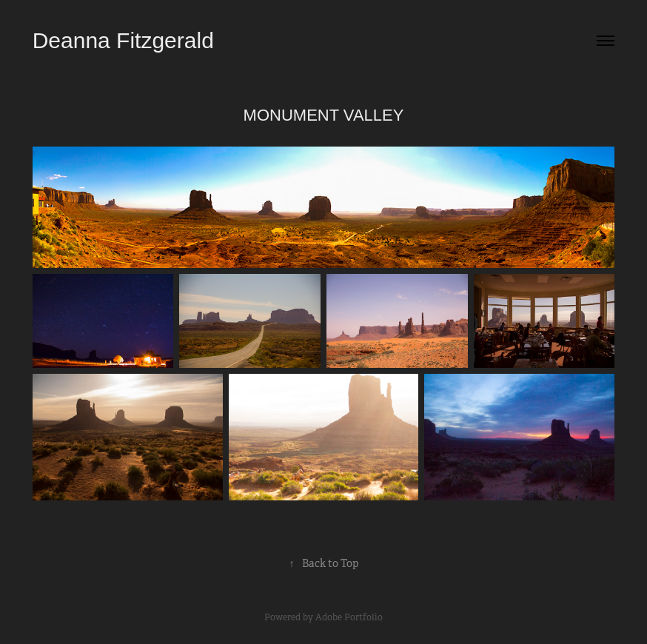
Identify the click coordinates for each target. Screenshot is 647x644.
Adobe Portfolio (349, 617)
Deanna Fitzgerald (123, 40)
